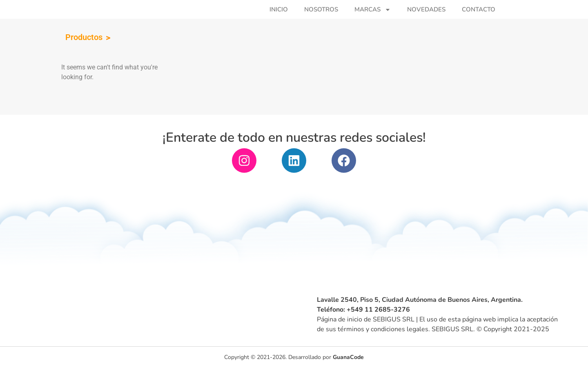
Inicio (279, 19)
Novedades (426, 19)
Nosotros (321, 19)
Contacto (479, 19)
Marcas (373, 19)
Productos (84, 56)
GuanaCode (348, 378)
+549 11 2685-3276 (378, 328)
